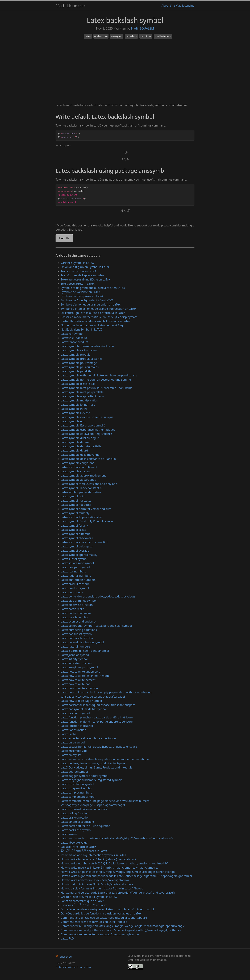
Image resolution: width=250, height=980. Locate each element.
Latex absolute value (74, 843)
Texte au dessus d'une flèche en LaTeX (86, 279)
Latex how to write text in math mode (85, 676)
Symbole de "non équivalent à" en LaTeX (87, 300)
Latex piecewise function (77, 605)
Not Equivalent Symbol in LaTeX (81, 330)
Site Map (176, 6)
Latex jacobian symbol (75, 655)
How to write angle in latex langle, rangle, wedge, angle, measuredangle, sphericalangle (118, 872)
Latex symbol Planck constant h (81, 488)
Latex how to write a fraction (79, 688)
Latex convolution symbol (77, 784)
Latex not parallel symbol (77, 638)
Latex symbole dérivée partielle (81, 446)
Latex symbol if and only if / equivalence (87, 521)
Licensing (188, 6)
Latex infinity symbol (74, 659)
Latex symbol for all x (75, 526)
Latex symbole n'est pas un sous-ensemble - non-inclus (96, 388)
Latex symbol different (75, 534)
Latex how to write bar (75, 684)
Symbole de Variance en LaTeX (80, 292)
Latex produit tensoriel (76, 584)
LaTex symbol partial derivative (81, 492)
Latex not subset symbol (77, 634)
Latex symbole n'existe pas (78, 384)
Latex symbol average (75, 551)
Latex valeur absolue (74, 338)
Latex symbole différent (76, 442)
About (165, 6)
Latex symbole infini (74, 409)
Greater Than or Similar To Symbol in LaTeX (89, 897)
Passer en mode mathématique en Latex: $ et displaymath (99, 317)
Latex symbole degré (74, 450)
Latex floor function (74, 730)
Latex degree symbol (74, 772)
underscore (101, 36)
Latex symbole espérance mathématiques (88, 430)
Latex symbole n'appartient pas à (82, 396)
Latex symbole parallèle (76, 371)
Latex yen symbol (72, 334)
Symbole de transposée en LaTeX (82, 296)
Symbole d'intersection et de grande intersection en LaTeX (99, 309)
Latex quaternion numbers (78, 580)
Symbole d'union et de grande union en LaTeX (91, 304)
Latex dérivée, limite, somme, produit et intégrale (93, 763)
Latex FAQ (67, 938)
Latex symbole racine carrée (79, 350)
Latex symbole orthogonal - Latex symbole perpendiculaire (99, 375)
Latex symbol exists (73, 530)
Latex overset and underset (79, 621)
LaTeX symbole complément (79, 467)
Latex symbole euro (74, 421)
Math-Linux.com (71, 6)
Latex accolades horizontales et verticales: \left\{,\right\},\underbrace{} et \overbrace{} (117, 838)
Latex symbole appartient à (78, 480)
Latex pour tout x (72, 592)
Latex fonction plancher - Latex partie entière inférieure (97, 717)
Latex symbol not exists (76, 501)
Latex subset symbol (74, 559)
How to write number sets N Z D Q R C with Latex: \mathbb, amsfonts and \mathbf (114, 863)
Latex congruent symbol (76, 788)
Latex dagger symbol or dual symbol (84, 776)
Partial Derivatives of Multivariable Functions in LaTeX (95, 321)
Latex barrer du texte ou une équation (86, 826)
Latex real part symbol (75, 567)
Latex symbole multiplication (79, 400)
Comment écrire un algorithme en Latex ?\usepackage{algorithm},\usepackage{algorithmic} (121, 930)
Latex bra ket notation (75, 818)
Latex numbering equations (79, 630)
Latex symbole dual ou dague (80, 438)
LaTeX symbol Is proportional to (81, 517)
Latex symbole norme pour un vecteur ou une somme (96, 380)
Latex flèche (69, 734)
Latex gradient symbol (75, 713)
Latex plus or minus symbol (79, 601)
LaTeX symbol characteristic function (84, 542)
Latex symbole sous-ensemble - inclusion (87, 346)
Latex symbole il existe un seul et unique (87, 417)
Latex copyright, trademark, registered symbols (92, 780)
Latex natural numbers (76, 646)
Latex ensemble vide (74, 751)
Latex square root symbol (77, 563)
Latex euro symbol (73, 742)
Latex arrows (69, 834)
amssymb (117, 36)
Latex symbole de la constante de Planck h (88, 459)
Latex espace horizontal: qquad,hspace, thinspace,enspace (99, 747)
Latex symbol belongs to (77, 546)
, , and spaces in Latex (84, 851)
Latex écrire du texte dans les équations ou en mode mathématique (105, 759)
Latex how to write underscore (81, 672)
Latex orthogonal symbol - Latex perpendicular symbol (96, 626)
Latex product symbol (75, 588)
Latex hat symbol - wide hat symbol (84, 709)
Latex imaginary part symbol (79, 667)
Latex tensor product (74, 342)
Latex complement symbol (78, 797)
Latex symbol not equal (76, 505)
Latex (88, 36)
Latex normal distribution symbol (82, 642)
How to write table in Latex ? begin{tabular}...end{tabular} (98, 859)
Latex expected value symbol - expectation (88, 738)
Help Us (64, 238)
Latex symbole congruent (77, 463)
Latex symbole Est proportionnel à (83, 425)
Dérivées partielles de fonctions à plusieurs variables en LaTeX (101, 913)
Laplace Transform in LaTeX (79, 847)
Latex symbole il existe (75, 413)
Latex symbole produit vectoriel (81, 359)
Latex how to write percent (78, 680)
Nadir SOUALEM (143, 28)
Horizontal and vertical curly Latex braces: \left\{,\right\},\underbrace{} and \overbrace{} (118, 893)
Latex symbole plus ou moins (80, 367)
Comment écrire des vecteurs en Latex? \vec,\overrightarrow (100, 934)
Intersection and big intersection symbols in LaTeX (93, 855)
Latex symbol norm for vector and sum (86, 509)
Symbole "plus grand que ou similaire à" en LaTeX (93, 288)
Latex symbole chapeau (76, 471)
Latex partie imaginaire (76, 613)
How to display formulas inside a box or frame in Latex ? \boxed (102, 888)
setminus (146, 36)
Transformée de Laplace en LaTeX (83, 275)
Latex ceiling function (75, 813)
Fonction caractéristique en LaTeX (83, 901)
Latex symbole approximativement (83, 475)
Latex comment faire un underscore (84, 809)
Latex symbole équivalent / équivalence (86, 434)
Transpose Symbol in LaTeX (78, 271)
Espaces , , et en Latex (84, 905)
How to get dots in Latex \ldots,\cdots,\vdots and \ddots (97, 884)
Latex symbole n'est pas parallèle (82, 392)
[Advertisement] (125, 75)
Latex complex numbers (76, 792)
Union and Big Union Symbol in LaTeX (85, 267)
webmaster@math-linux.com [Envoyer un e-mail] (73, 967)
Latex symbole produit (75, 355)
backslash (131, 36)
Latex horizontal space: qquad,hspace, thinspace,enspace (98, 705)
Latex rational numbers (76, 576)
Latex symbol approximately (79, 555)
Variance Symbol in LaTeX (77, 263)
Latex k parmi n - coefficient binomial (85, 651)
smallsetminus (163, 36)
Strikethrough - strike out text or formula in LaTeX (93, 313)
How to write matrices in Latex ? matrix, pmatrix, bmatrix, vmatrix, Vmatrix (109, 868)
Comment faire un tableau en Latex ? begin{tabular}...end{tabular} (104, 918)
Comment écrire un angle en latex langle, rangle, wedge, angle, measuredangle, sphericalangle (123, 926)
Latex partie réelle (72, 609)
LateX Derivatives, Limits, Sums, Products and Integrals (96, 767)
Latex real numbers (73, 571)
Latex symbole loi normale (78, 405)
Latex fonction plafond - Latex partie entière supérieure (97, 722)
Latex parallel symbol (75, 617)
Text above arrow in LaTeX (78, 284)
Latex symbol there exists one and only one (89, 484)
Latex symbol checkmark (77, 538)
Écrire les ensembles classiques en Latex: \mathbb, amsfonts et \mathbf (107, 909)
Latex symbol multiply (75, 513)
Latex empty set (71, 755)
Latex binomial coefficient (77, 822)
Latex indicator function (76, 663)
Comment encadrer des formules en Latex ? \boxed (94, 922)
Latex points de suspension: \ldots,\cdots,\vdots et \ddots (98, 596)
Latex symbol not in (74, 496)
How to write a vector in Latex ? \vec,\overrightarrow (95, 880)
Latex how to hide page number (82, 701)
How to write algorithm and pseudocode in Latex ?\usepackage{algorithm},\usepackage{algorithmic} (126, 876)
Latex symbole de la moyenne (80, 455)
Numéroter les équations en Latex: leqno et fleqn (93, 325)
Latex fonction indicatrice (77, 726)
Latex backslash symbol (76, 830)
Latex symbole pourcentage (79, 363)
